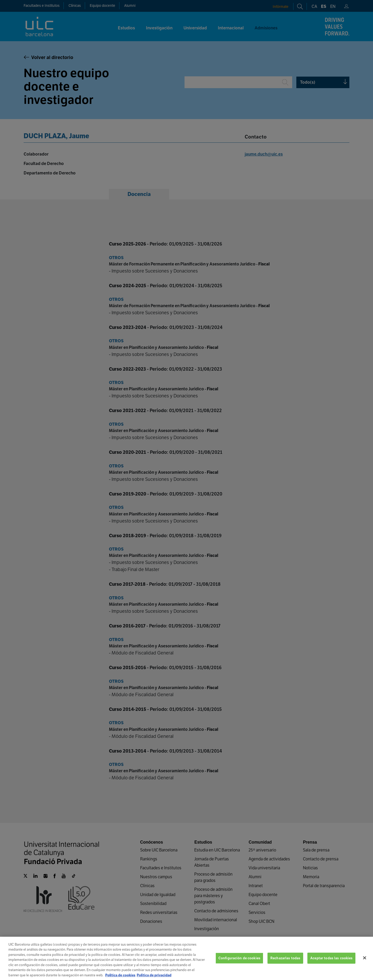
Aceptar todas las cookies (331, 965)
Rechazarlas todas (285, 965)
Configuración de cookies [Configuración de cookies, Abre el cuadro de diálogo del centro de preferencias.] (239, 965)
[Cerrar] (365, 965)
